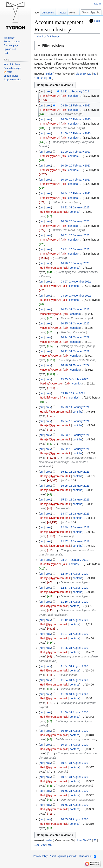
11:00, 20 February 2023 (76, 133)
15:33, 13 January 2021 (75, 435)
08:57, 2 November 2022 (76, 282)
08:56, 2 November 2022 (76, 296)
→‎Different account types (65, 202)
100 (37, 78)
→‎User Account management (74, 786)
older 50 (81, 74)
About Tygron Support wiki (63, 856)
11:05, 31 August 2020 (74, 648)
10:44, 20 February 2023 (76, 193)
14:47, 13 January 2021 (75, 514)
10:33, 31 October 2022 (75, 309)
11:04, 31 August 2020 (74, 666)
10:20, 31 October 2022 (75, 365)
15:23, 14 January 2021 (75, 407)
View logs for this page (48, 36)
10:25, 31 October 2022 (75, 323)
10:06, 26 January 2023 (75, 221)
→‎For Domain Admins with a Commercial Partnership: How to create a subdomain (68, 462)
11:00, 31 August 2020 (74, 712)
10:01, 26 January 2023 (75, 235)
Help (97, 21)
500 (50, 78)
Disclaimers (85, 856)
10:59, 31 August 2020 (74, 731)
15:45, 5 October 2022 (74, 379)
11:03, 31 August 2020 (74, 694)
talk (64, 96)
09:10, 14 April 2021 (73, 393)
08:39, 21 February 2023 (76, 105)
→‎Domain (60, 258)
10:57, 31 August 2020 (74, 763)
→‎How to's (65, 444)
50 (95, 74)
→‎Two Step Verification (72, 332)
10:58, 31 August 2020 (74, 745)
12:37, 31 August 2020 (74, 588)
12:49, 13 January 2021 (75, 527)
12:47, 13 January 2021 (75, 541)
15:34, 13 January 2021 (75, 421)
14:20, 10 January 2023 (75, 263)
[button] (67, 46)
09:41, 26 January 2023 (75, 249)
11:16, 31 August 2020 (74, 602)
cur (42, 105)
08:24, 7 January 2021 (74, 560)
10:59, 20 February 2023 (76, 166)
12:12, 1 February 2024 (75, 91)
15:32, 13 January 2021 (75, 449)
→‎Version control (67, 675)
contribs (73, 96)
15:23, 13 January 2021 (75, 500)
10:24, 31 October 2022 (75, 337)
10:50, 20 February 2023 (76, 180)
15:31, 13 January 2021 (75, 472)
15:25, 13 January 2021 (75, 486)
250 (43, 78)
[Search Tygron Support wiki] (91, 12)
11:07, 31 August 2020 (74, 634)
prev (48, 91)
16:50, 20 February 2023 (76, 119)
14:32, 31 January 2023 (75, 207)
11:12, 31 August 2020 (74, 620)
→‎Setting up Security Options (76, 346)
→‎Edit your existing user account (77, 739)
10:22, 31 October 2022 (75, 351)
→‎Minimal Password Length (65, 114)
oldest (50, 74)
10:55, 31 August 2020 (74, 819)
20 (90, 74)
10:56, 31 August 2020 (74, 791)
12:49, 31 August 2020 (74, 574)
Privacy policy (40, 856)
